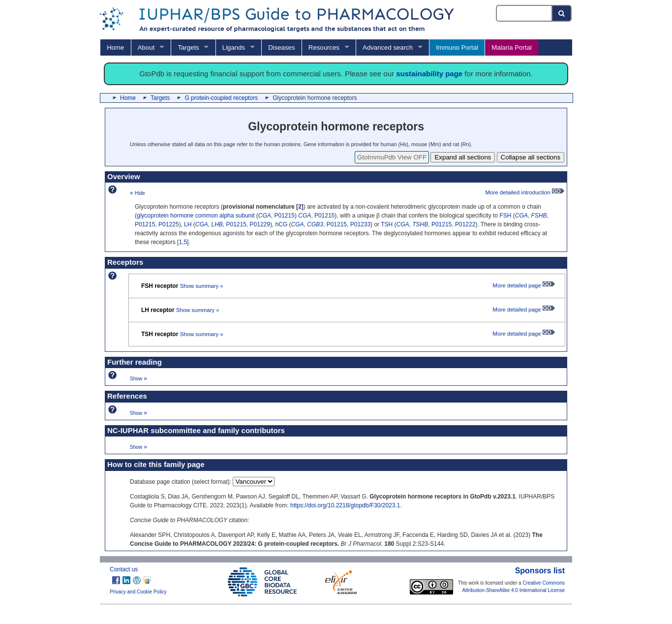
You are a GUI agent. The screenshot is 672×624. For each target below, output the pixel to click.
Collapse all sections (531, 157)
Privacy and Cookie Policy (138, 592)
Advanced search (388, 47)
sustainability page (429, 74)
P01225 (168, 224)
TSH (387, 224)
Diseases (281, 47)
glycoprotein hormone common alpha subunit (196, 216)
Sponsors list (540, 571)
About (146, 47)
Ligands (234, 47)
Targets (188, 47)
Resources (324, 47)
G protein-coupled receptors (221, 98)
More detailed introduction (525, 192)
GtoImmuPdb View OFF (392, 157)
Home (115, 47)
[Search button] (562, 13)
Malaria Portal (511, 47)
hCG (282, 224)
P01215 (285, 216)
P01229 (260, 224)
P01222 (465, 224)
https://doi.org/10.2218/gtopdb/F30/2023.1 (345, 505)
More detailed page (524, 285)
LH (188, 224)
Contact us (124, 569)
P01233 (360, 224)
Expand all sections (463, 157)
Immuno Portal (457, 47)
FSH (505, 216)
